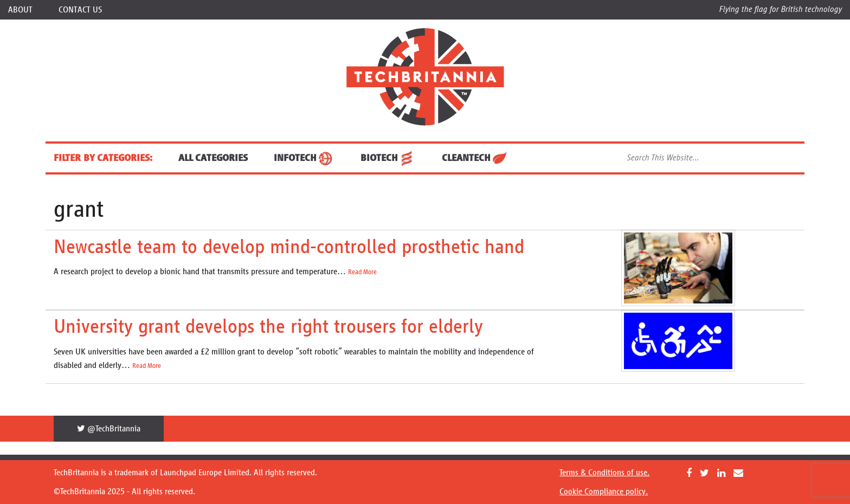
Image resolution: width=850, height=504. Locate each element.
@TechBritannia (109, 428)
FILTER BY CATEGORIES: (103, 158)
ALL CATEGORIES (213, 158)
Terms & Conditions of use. (604, 472)
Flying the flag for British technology (781, 9)
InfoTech (304, 158)
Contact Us (80, 9)
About (20, 9)
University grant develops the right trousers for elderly (268, 326)
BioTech (388, 158)
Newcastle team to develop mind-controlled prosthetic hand (289, 246)
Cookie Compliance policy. (604, 491)
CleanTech (475, 158)
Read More (362, 272)
